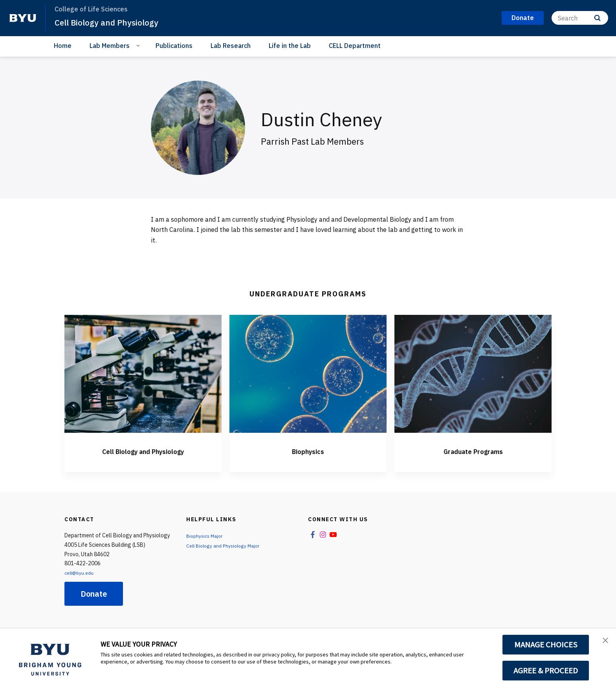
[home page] (23, 18)
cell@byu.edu (81, 573)
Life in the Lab (290, 46)
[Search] (580, 18)
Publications (174, 46)
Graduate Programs (473, 450)
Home (63, 46)
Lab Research (231, 46)
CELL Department (355, 46)
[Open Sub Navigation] (139, 45)
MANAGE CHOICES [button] (546, 645)
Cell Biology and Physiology (115, 22)
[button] (603, 643)
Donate (94, 594)
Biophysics (308, 450)
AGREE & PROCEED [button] (546, 671)
